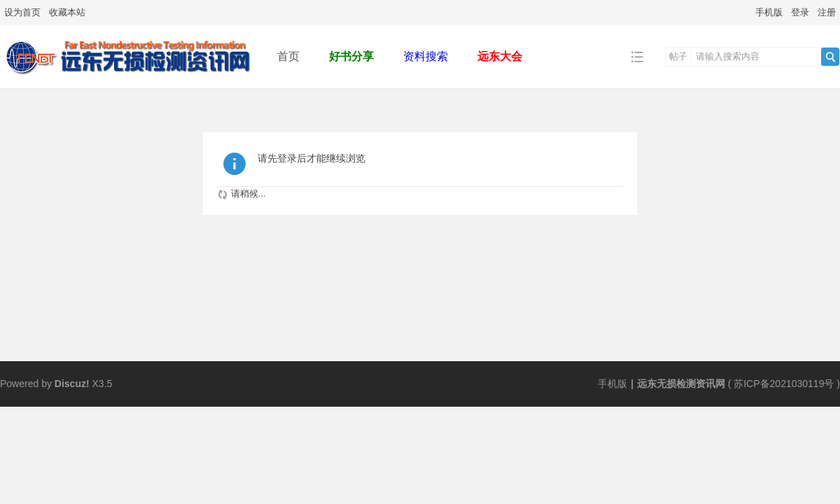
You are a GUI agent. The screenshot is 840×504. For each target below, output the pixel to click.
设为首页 (22, 12)
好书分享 (351, 56)
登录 (800, 12)
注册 (827, 12)
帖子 (678, 56)
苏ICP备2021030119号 (784, 384)
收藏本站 (67, 12)
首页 (288, 56)
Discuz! (72, 384)
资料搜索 (426, 56)
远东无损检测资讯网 (681, 384)
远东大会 (500, 56)
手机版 (769, 12)
